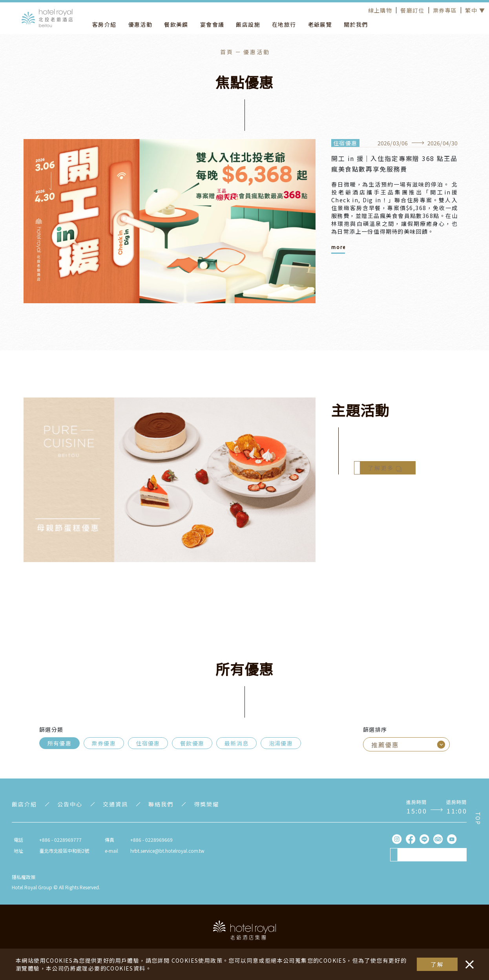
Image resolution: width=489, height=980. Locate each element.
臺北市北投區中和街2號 (64, 851)
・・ (468, 960)
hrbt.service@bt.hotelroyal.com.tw (167, 851)
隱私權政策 (24, 877)
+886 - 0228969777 (60, 840)
